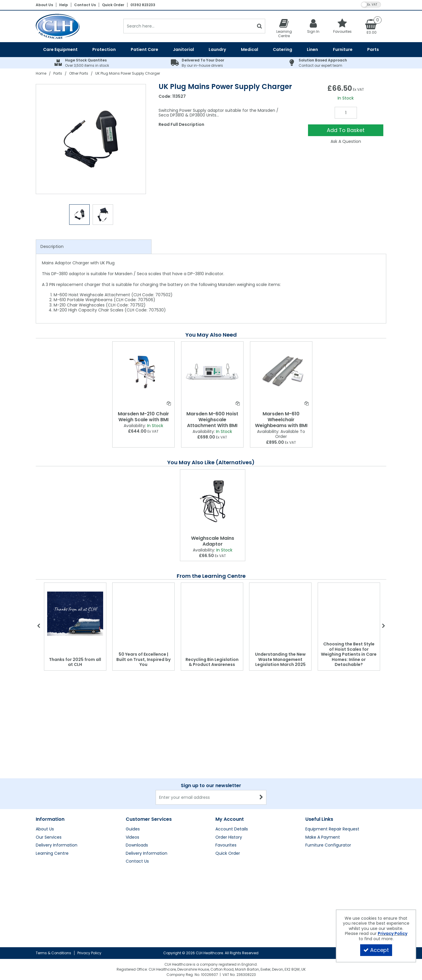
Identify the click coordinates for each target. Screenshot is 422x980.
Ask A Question (346, 141)
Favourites (226, 845)
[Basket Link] (372, 26)
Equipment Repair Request (332, 829)
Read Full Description (181, 124)
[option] (91, 139)
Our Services (49, 837)
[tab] (94, 247)
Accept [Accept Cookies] (376, 950)
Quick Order (113, 5)
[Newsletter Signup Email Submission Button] (261, 797)
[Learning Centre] (284, 28)
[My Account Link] (313, 26)
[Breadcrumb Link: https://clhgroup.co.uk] (41, 73)
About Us (44, 5)
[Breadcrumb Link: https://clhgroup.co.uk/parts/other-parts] (79, 73)
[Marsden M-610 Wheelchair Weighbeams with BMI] (281, 372)
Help (64, 5)
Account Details (232, 829)
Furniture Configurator (328, 845)
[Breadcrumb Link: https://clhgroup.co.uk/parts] (58, 73)
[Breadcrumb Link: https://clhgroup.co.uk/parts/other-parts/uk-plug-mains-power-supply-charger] (128, 73)
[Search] (189, 26)
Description (52, 246)
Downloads (137, 845)
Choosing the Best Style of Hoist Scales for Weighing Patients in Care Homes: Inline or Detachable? (349, 654)
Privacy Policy (89, 953)
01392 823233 (143, 5)
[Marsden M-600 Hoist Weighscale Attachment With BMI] (212, 372)
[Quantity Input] (346, 113)
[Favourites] (343, 26)
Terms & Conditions (53, 953)
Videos (132, 837)
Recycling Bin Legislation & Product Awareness (212, 662)
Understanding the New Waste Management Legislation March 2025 (280, 659)
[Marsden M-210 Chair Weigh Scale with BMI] (143, 372)
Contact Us (85, 5)
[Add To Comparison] (169, 403)
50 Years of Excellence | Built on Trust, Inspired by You (143, 659)
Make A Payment (323, 837)
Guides (133, 829)
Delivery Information (57, 845)
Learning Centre (52, 854)
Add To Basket (346, 130)
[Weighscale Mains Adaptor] (213, 501)
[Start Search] (260, 26)
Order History (229, 837)
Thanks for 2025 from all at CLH (75, 662)
